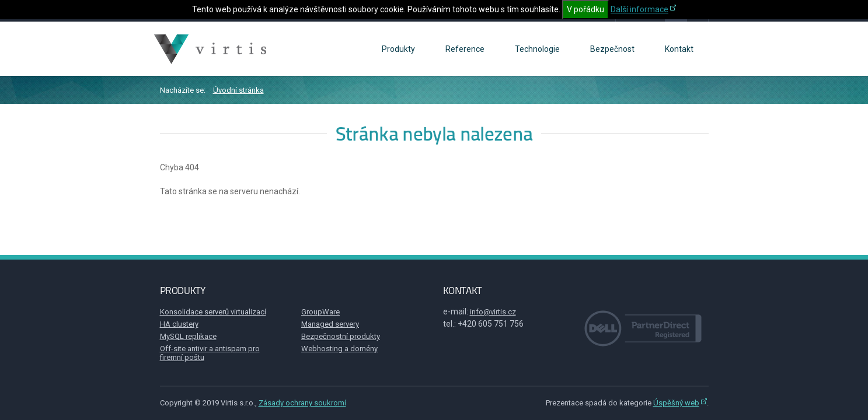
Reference (465, 49)
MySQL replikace (188, 336)
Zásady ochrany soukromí (302, 403)
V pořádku (585, 9)
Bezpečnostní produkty (341, 336)
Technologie (537, 49)
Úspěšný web (676, 403)
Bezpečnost (612, 49)
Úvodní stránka (238, 90)
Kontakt (679, 49)
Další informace (639, 9)
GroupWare (320, 312)
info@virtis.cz (493, 312)
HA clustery (179, 324)
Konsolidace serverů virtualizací (213, 312)
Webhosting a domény (339, 349)
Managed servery (330, 324)
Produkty (398, 49)
